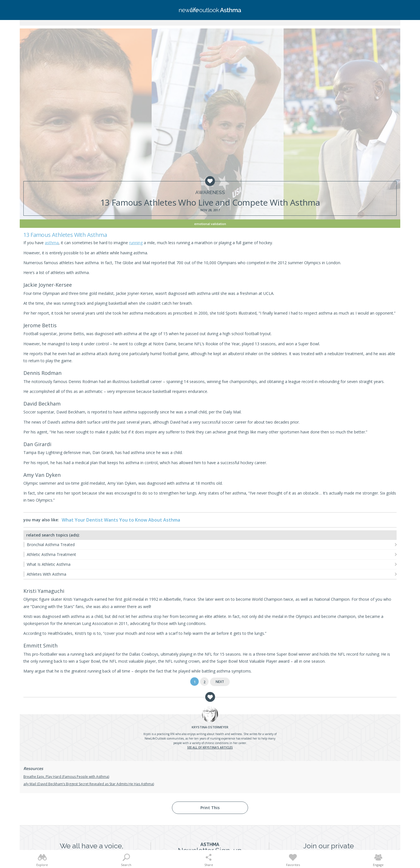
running (136, 243)
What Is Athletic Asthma (49, 564)
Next (220, 682)
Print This (210, 808)
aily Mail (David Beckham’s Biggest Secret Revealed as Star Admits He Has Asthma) (89, 784)
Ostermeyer (210, 727)
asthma (52, 243)
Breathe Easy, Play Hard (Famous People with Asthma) (66, 777)
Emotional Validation (210, 224)
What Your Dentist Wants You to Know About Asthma (121, 520)
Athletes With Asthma (47, 574)
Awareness (210, 192)
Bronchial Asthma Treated (51, 545)
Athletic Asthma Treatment (51, 554)
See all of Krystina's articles (210, 747)
